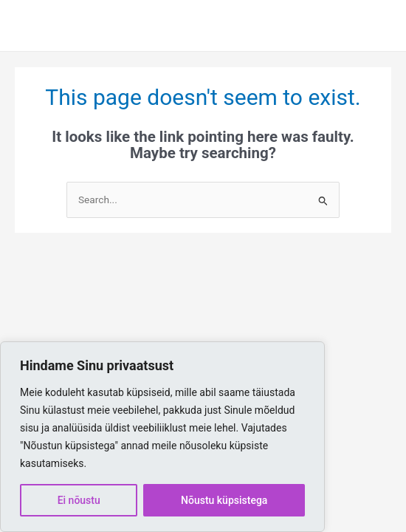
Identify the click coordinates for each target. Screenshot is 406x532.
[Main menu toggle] (373, 25)
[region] (162, 437)
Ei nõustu (79, 500)
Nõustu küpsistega (224, 500)
